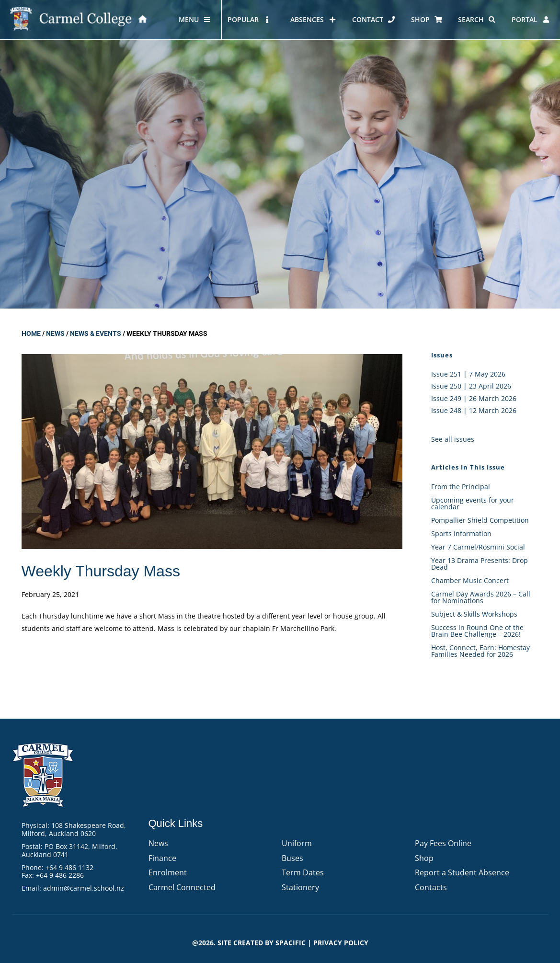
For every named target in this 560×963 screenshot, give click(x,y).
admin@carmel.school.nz (84, 888)
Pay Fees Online (443, 843)
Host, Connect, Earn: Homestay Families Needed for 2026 (480, 651)
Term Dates (303, 872)
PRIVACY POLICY (341, 943)
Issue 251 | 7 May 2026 (468, 374)
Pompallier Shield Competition (480, 520)
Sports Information (461, 533)
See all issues (453, 439)
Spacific (291, 943)
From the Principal (461, 487)
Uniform (297, 843)
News (55, 333)
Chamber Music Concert (470, 580)
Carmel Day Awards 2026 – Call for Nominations (481, 597)
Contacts (431, 887)
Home (31, 333)
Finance (162, 858)
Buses (292, 858)
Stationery (300, 887)
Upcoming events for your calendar (473, 503)
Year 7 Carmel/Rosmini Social (478, 547)
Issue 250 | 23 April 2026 (471, 386)
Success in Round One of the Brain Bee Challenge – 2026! (477, 631)
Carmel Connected (182, 887)
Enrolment (168, 872)
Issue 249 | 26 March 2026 (474, 398)
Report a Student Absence (462, 872)
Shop (424, 858)
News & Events (96, 333)
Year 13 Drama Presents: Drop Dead (480, 564)
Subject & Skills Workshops (474, 614)
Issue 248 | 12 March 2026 (474, 410)
